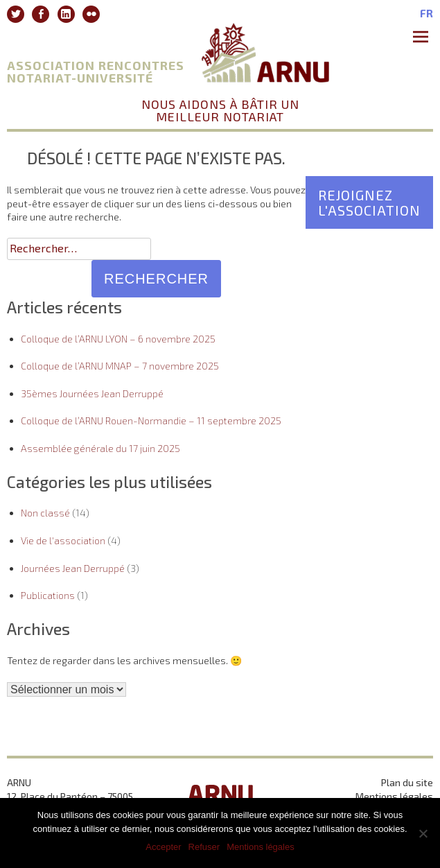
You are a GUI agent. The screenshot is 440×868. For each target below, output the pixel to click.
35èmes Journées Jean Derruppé (92, 393)
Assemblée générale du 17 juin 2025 (100, 448)
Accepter (163, 847)
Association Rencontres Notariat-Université (96, 71)
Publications (48, 595)
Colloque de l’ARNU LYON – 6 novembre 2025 (118, 339)
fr (426, 14)
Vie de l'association (63, 540)
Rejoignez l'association (369, 202)
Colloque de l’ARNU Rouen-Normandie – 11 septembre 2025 (151, 420)
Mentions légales (394, 796)
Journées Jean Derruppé (73, 568)
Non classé (45, 513)
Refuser (204, 847)
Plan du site (407, 782)
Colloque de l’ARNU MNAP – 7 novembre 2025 (120, 366)
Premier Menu (423, 38)
